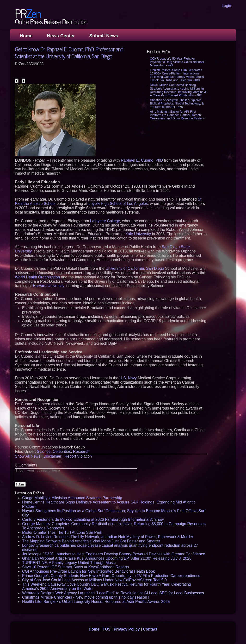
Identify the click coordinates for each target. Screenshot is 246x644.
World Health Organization (37, 277)
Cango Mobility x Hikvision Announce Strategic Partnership (72, 498)
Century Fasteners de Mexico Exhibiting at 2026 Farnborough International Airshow (93, 519)
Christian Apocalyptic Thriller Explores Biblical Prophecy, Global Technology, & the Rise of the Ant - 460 (177, 103)
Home (26, 36)
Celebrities (62, 451)
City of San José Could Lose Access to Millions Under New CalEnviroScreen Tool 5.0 (94, 580)
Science (44, 451)
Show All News (28, 456)
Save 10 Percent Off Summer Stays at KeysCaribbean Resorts (75, 567)
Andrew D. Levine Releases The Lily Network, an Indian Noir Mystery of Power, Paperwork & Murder (108, 537)
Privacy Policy (127, 629)
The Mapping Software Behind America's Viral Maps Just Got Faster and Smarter (91, 541)
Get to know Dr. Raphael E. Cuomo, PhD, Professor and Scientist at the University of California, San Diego (69, 52)
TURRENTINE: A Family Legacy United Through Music (69, 563)
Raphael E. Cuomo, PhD (142, 160)
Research (81, 451)
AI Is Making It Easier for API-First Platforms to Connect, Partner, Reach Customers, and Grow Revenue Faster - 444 (177, 117)
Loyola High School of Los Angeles (118, 204)
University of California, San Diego (135, 268)
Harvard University (49, 286)
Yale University (138, 234)
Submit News (104, 36)
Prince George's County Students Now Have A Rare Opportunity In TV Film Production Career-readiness (111, 576)
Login (226, 6)
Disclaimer (52, 456)
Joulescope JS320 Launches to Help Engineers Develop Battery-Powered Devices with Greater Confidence (114, 554)
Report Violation (78, 456)
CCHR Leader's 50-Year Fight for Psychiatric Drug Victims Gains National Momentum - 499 (177, 62)
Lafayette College (105, 221)
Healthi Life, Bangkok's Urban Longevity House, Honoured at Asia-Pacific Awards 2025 (96, 602)
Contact (150, 629)
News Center (61, 36)
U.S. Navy (128, 378)
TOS (107, 629)
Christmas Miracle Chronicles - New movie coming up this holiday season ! (86, 597)
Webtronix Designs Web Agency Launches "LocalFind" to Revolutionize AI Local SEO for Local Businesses (113, 593)
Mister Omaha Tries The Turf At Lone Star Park (62, 532)
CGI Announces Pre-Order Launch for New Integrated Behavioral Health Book (88, 571)
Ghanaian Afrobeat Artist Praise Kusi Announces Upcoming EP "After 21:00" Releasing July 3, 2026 (107, 558)
